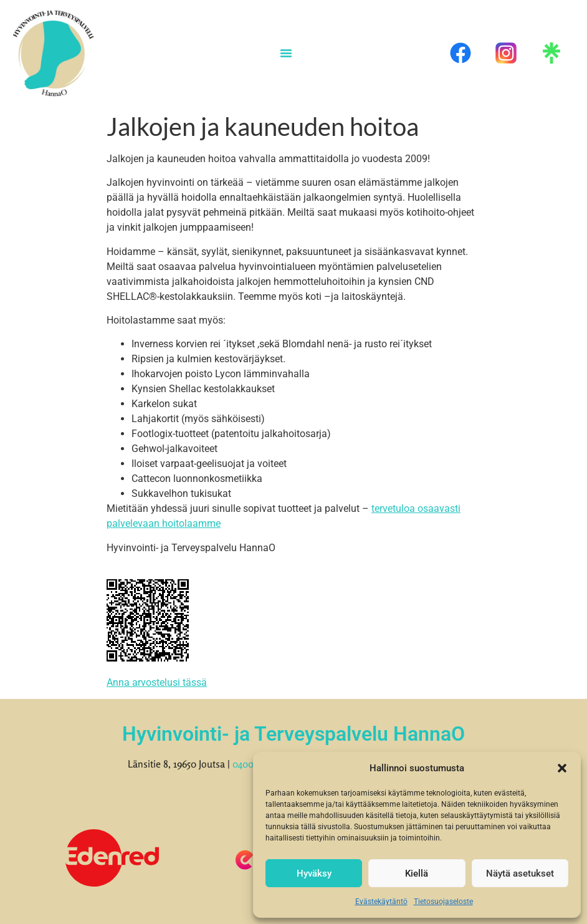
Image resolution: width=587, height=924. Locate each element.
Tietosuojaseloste (443, 902)
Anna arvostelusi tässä (157, 682)
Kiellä (417, 873)
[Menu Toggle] (286, 53)
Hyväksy (314, 873)
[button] (562, 768)
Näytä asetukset (520, 873)
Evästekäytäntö (381, 902)
